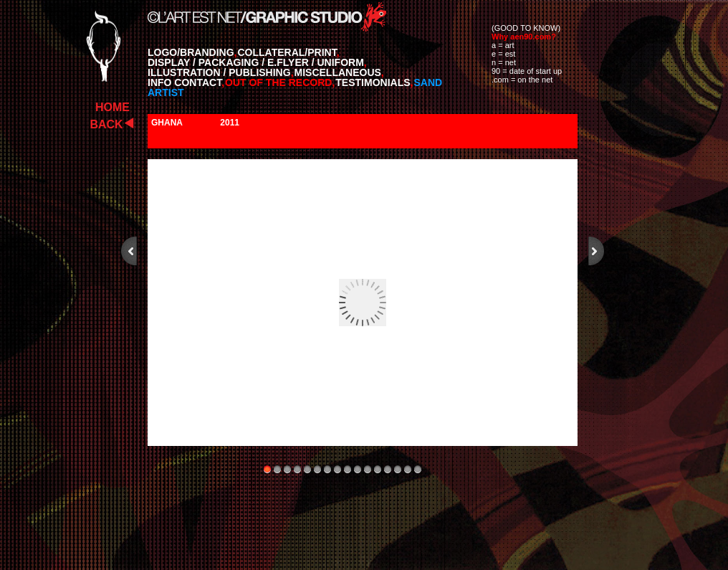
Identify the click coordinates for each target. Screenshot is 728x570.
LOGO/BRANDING (192, 52)
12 (378, 469)
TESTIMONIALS (374, 82)
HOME (112, 107)
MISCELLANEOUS (339, 72)
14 (398, 469)
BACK (106, 124)
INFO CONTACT (186, 82)
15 (408, 469)
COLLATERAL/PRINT (288, 52)
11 (368, 469)
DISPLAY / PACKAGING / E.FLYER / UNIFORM (257, 62)
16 (418, 469)
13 (388, 469)
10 (358, 469)
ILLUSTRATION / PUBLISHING (221, 72)
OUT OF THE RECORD (280, 82)
